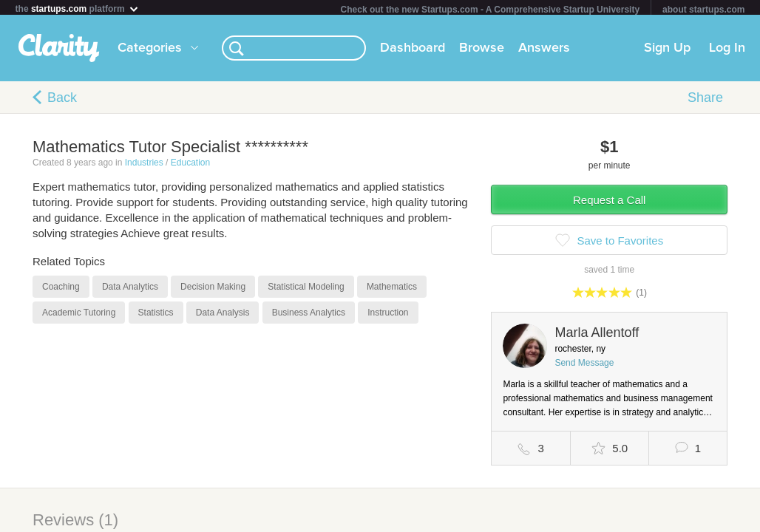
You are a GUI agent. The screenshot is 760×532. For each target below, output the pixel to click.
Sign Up (667, 51)
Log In (727, 51)
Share (705, 100)
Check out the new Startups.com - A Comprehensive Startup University (491, 10)
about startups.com (703, 10)
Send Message (584, 366)
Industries (144, 166)
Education (190, 166)
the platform (78, 8)
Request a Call (609, 203)
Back (62, 100)
